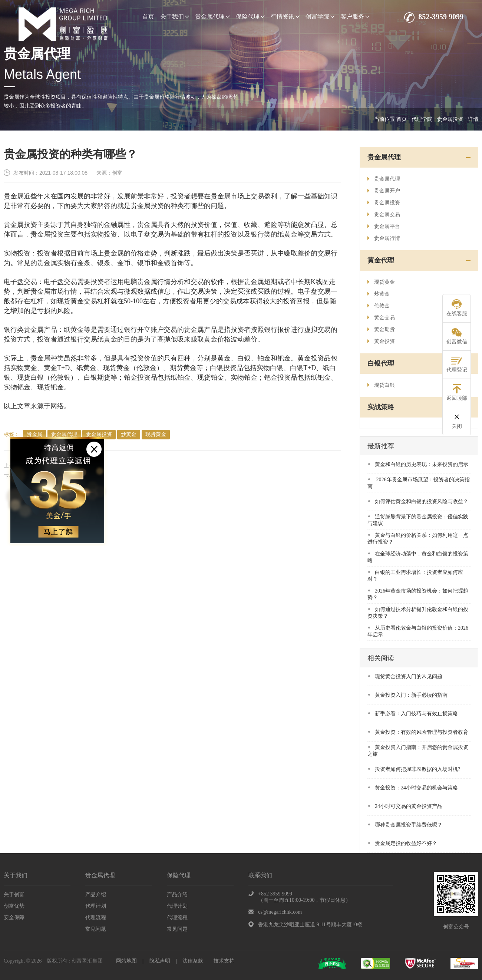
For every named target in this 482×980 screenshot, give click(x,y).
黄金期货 (381, 329)
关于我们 (175, 17)
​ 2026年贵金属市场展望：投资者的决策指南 (419, 483)
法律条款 (193, 961)
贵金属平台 (384, 226)
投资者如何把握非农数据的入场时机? (414, 769)
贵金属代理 (212, 17)
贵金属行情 (384, 238)
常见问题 (96, 929)
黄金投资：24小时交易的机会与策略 (413, 788)
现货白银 (381, 385)
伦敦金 (379, 306)
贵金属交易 (384, 215)
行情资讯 (285, 17)
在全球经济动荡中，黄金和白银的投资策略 (418, 557)
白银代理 (381, 363)
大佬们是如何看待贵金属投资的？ (63, 466)
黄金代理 (381, 260)
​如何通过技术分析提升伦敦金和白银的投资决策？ (418, 613)
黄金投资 (381, 341)
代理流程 (96, 918)
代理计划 (96, 906)
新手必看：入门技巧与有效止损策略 (413, 714)
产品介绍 (96, 895)
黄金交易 (381, 318)
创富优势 (14, 906)
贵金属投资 (450, 119)
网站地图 (126, 961)
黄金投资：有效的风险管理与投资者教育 (418, 732)
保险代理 (250, 17)
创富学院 (320, 17)
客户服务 (355, 17)
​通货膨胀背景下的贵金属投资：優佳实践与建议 (418, 520)
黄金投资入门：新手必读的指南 (408, 695)
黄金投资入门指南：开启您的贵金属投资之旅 (418, 751)
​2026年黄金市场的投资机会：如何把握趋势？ (418, 594)
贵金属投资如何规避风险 (53, 477)
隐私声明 (160, 961)
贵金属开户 (384, 191)
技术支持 (224, 961)
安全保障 (14, 918)
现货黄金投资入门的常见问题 (405, 677)
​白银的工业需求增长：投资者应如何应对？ (415, 576)
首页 (148, 17)
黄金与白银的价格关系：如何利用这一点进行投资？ (418, 539)
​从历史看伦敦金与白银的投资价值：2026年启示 (418, 631)
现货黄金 (156, 434)
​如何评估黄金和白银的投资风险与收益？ (418, 501)
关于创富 (14, 895)
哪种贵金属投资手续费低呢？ (405, 825)
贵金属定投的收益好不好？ (403, 843)
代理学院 (422, 119)
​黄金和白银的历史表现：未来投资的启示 (418, 464)
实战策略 (381, 407)
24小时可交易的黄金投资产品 (405, 806)
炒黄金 (129, 434)
